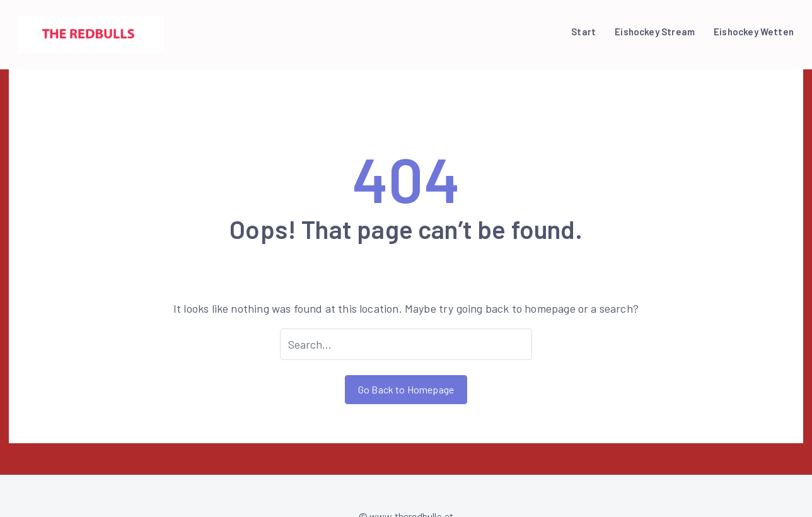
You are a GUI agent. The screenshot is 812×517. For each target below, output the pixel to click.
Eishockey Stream (655, 32)
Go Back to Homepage (406, 389)
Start (583, 32)
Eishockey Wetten (754, 32)
